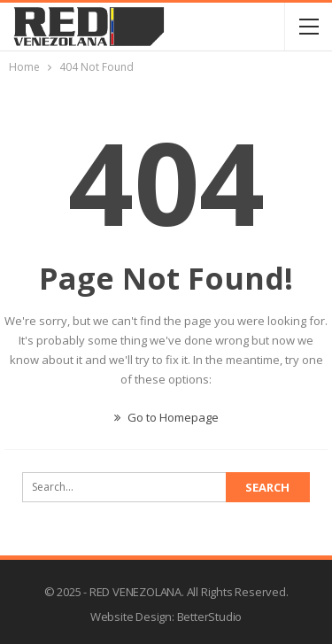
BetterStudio (210, 617)
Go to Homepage (166, 417)
